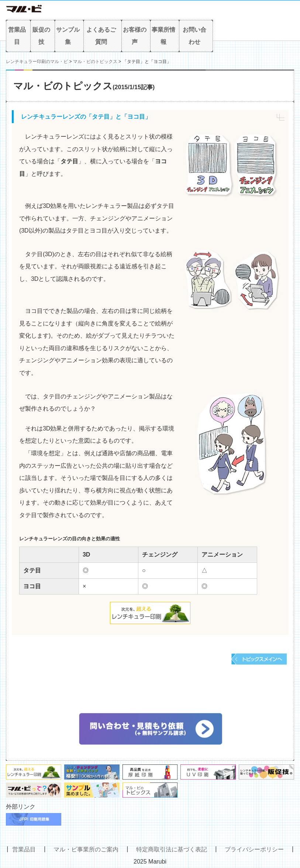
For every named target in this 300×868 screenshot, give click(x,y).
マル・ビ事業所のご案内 (86, 849)
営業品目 (17, 36)
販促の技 (41, 36)
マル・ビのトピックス (95, 62)
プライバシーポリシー (254, 849)
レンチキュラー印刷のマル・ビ (37, 62)
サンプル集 (68, 36)
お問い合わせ (194, 36)
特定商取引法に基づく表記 (172, 849)
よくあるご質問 (101, 36)
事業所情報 (163, 36)
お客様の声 (135, 36)
